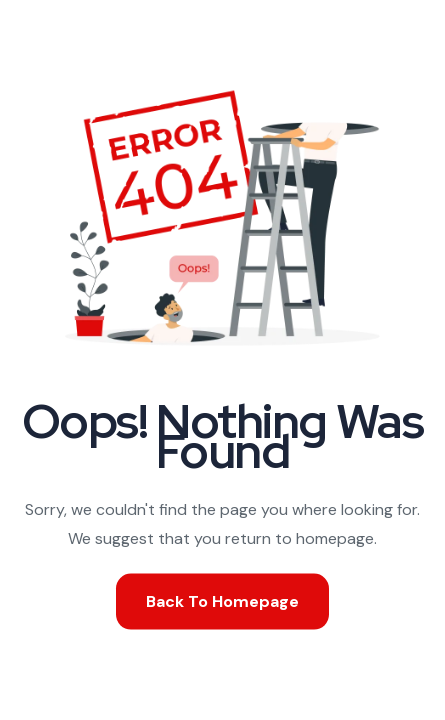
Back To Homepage (222, 600)
